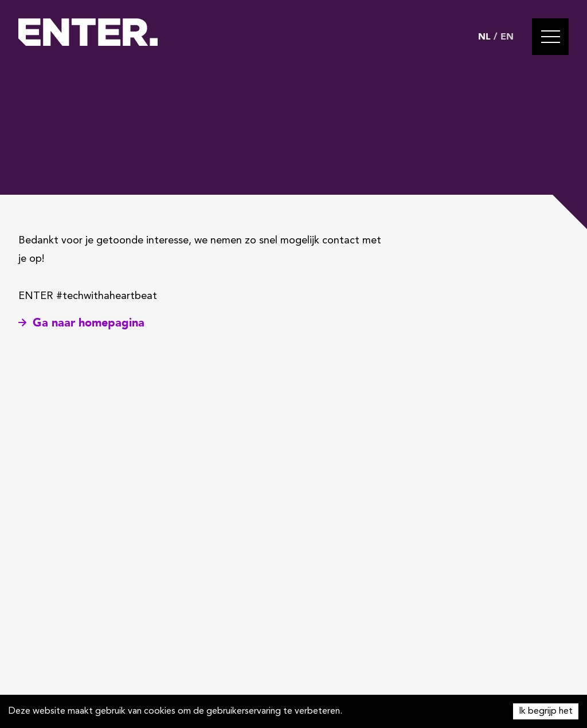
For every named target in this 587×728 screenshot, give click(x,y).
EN (507, 37)
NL (484, 37)
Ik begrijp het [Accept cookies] (546, 711)
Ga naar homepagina (81, 323)
